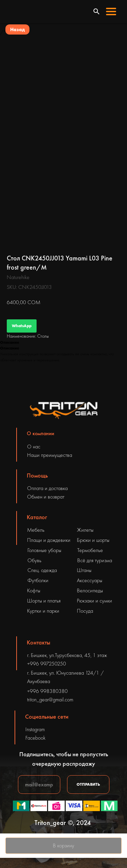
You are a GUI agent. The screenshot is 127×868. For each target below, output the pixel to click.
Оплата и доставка (47, 488)
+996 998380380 (47, 691)
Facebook (35, 738)
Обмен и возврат (46, 497)
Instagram (35, 729)
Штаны (84, 570)
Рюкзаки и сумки (94, 601)
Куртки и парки (43, 611)
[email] (39, 785)
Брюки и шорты (93, 540)
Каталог (37, 517)
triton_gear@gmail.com (50, 700)
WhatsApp (22, 326)
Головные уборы (44, 550)
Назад (17, 29)
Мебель (36, 530)
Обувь (34, 560)
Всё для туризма (95, 560)
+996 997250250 (47, 664)
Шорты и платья (44, 601)
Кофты (34, 590)
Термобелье (90, 550)
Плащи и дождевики (49, 540)
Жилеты (85, 530)
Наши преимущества (50, 455)
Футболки (38, 580)
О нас (34, 447)
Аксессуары (90, 580)
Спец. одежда (42, 570)
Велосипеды (90, 590)
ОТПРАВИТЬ (88, 784)
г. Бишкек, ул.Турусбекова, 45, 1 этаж (67, 655)
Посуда (85, 611)
